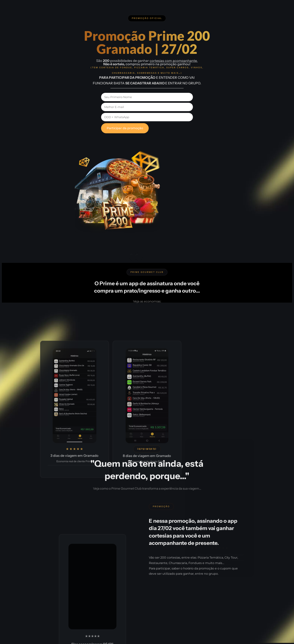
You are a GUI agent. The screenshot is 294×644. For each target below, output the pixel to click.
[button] (147, 18)
